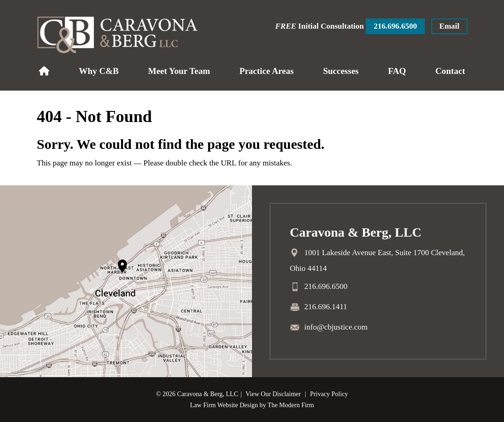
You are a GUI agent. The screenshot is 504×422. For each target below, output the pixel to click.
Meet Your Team (179, 71)
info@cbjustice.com (336, 327)
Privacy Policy (329, 394)
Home (44, 71)
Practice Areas (267, 71)
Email (449, 26)
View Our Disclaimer (273, 394)
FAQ (397, 71)
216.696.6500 (395, 26)
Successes (341, 71)
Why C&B (99, 71)
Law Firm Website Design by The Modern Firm (252, 405)
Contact (450, 71)
